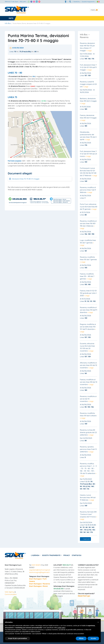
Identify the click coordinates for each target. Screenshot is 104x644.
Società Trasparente (53, 555)
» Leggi (89, 51)
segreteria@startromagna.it (40, 570)
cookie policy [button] (61, 628)
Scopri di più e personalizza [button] (17, 638)
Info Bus (8, 23)
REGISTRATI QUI (84, 596)
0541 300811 (36, 565)
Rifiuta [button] (81, 638)
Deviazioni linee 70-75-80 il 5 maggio (24, 179)
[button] (98, 622)
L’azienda (36, 555)
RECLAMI (23, 2)
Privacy (69, 555)
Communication (11, 594)
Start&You (79, 555)
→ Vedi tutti (85, 539)
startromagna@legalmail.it (39, 572)
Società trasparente (88, 2)
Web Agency (9, 592)
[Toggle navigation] (94, 10)
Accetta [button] (93, 638)
